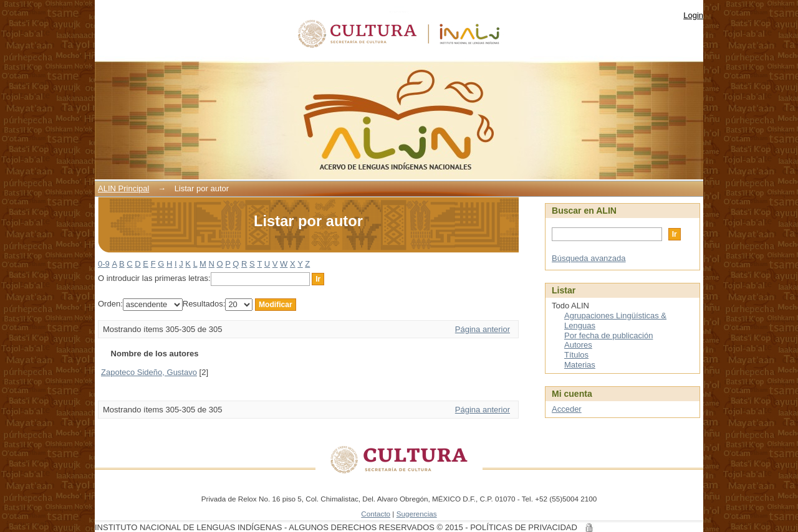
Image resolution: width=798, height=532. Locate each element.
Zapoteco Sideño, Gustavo (149, 372)
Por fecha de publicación (608, 335)
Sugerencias (417, 514)
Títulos (576, 355)
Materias (580, 365)
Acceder (567, 409)
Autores (578, 345)
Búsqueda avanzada (589, 258)
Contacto (376, 514)
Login (693, 15)
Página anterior (483, 329)
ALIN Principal (123, 188)
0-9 (104, 264)
